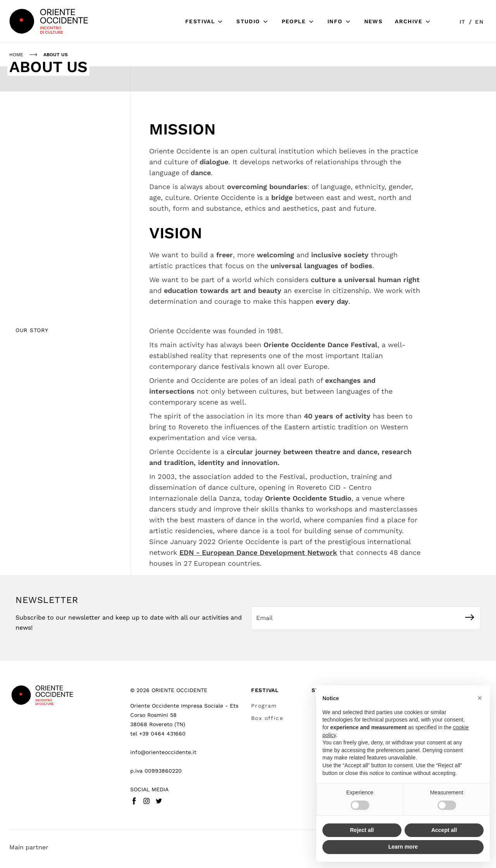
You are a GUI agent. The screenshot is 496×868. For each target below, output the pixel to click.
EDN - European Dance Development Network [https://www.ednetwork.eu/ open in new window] (258, 552)
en (479, 22)
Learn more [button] (403, 847)
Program (264, 706)
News (374, 21)
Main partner (29, 847)
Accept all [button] (444, 830)
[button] (480, 698)
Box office (267, 718)
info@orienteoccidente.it (163, 752)
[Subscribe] (470, 617)
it (463, 22)
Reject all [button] (362, 830)
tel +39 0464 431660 (158, 734)
